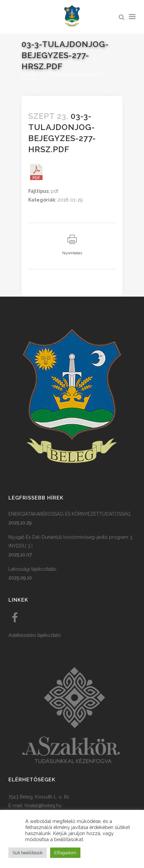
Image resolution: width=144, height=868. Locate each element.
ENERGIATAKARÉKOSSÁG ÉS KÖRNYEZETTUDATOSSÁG (69, 514)
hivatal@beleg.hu (43, 806)
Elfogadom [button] (65, 853)
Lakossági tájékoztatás (32, 569)
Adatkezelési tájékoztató (35, 635)
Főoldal (29, 74)
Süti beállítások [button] (28, 853)
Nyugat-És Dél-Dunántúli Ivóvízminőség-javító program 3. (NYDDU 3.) (71, 541)
